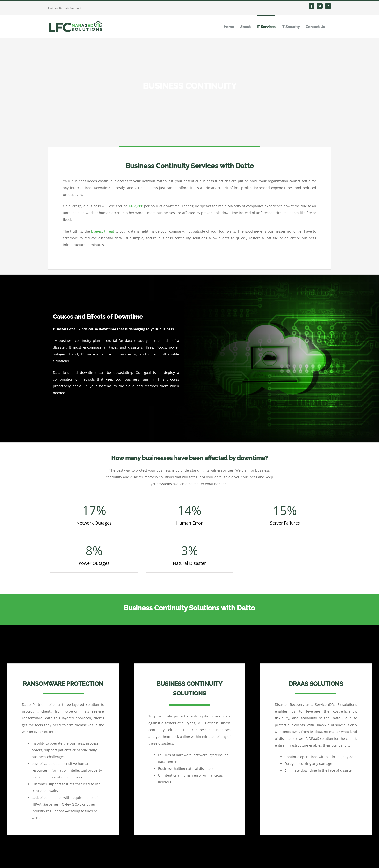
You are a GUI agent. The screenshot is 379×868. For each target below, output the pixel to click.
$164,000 (136, 206)
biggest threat (103, 231)
